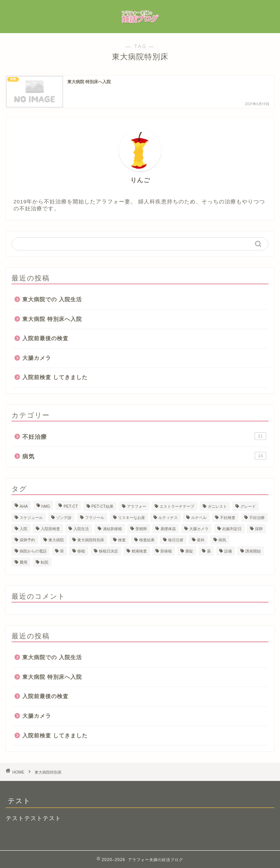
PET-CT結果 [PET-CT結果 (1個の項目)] (102, 506)
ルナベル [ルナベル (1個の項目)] (199, 518)
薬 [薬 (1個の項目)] (209, 551)
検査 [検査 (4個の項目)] (122, 540)
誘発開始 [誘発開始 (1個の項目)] (253, 551)
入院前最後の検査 (45, 338)
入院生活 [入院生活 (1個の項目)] (81, 529)
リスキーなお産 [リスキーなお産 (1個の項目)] (132, 518)
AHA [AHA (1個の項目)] (24, 506)
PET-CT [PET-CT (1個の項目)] (71, 506)
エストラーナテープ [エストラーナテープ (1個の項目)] (177, 506)
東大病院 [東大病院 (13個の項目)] (56, 540)
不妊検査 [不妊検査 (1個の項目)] (228, 518)
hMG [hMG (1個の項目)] (46, 506)
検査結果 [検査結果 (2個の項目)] (147, 540)
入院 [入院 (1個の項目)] (23, 529)
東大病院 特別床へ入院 (52, 319)
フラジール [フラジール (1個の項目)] (95, 518)
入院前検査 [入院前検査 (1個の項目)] (50, 529)
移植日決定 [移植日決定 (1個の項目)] (108, 551)
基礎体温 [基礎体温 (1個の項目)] (168, 529)
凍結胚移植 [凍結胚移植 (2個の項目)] (112, 529)
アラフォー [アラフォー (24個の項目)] (137, 506)
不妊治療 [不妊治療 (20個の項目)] (257, 518)
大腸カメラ (37, 358)
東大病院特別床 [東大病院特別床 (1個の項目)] (91, 540)
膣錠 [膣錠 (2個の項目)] (189, 551)
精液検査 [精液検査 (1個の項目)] (139, 551)
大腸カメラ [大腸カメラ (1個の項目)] (199, 529)
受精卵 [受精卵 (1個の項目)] (141, 529)
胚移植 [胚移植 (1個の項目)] (166, 551)
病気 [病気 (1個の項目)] (222, 540)
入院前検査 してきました (55, 377)
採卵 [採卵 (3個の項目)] (259, 529)
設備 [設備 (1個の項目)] (228, 551)
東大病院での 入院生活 (52, 300)
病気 (144, 456)
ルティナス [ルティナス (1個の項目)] (168, 518)
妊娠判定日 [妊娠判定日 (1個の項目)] (232, 529)
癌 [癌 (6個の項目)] (62, 551)
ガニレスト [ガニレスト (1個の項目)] (217, 506)
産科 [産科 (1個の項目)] (201, 540)
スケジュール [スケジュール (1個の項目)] (31, 518)
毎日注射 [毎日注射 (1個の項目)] (176, 540)
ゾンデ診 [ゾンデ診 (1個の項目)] (64, 518)
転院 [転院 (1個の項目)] (45, 562)
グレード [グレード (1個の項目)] (248, 506)
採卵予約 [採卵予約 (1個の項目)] (27, 540)
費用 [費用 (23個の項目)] (23, 562)
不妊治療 (144, 436)
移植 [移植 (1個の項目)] (81, 551)
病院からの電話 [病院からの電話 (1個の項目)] (33, 551)
